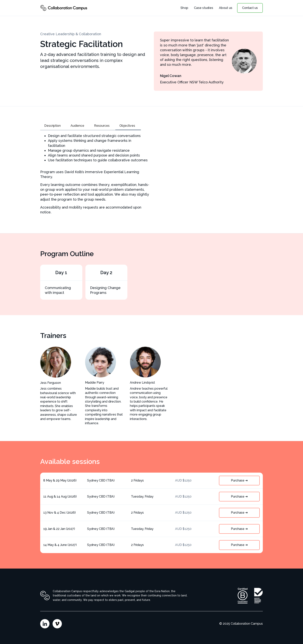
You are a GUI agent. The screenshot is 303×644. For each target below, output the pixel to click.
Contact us (250, 8)
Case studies (204, 8)
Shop (184, 8)
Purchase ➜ (239, 480)
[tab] (53, 126)
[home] (64, 8)
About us (226, 8)
